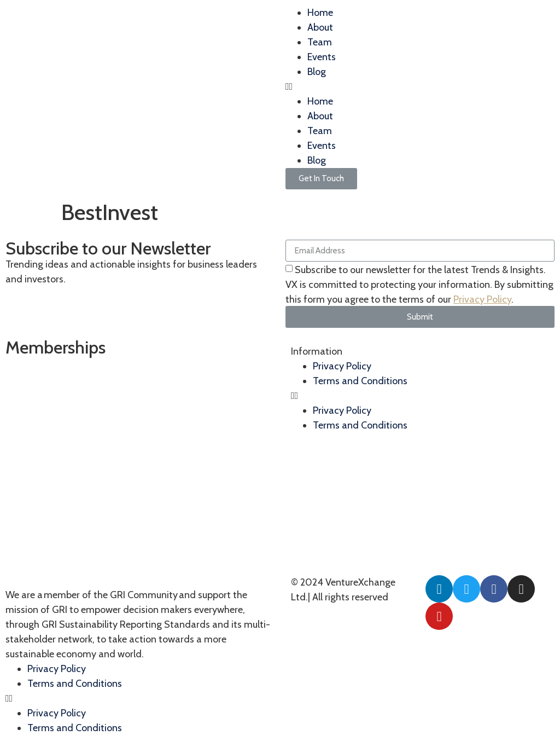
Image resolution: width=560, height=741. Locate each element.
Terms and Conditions (75, 684)
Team (320, 42)
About (320, 27)
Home (320, 13)
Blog (317, 72)
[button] (420, 87)
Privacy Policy (482, 299)
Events (322, 57)
